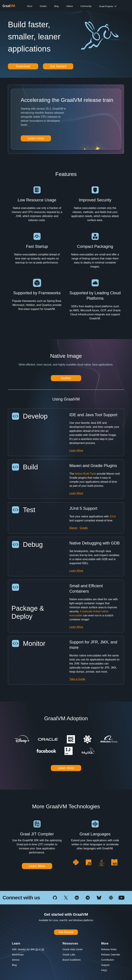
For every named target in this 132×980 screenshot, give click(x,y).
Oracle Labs (69, 955)
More (105, 943)
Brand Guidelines (71, 960)
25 (43, 949)
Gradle (84, 528)
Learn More (76, 450)
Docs (30, 6)
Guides (43, 6)
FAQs (104, 970)
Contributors (108, 960)
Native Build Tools (85, 474)
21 (37, 949)
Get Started (58, 66)
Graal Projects (106, 6)
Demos (16, 960)
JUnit (112, 516)
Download (23, 66)
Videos (70, 6)
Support (105, 965)
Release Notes (109, 949)
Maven (73, 528)
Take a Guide (77, 679)
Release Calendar (111, 955)
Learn (16, 943)
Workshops (18, 955)
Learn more (36, 138)
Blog (56, 6)
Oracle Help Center (73, 949)
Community (86, 6)
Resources (70, 943)
